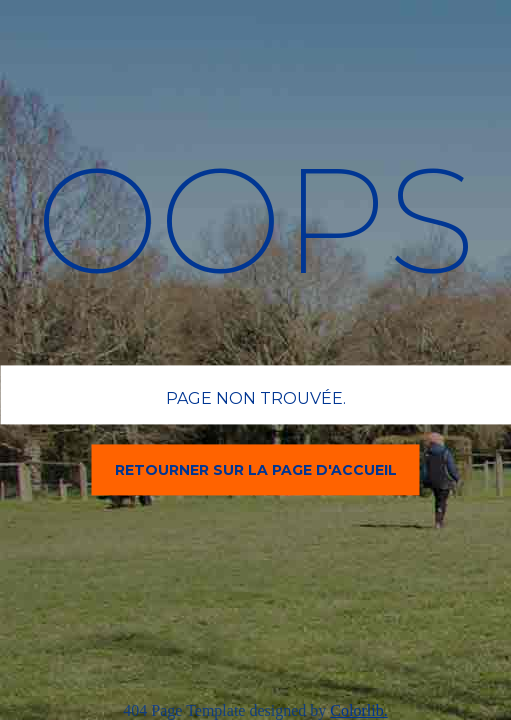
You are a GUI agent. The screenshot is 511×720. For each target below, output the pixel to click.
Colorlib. (358, 710)
